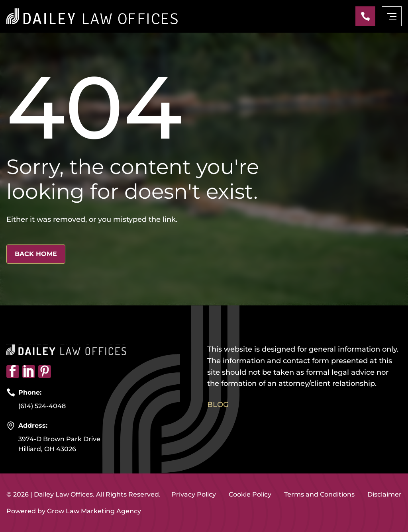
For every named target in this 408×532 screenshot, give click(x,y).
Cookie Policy (250, 494)
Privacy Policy (194, 494)
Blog (218, 405)
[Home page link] (92, 17)
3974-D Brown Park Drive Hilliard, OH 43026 (59, 444)
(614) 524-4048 (42, 406)
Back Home (36, 254)
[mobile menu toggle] (392, 16)
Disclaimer (384, 494)
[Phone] (365, 16)
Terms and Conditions (319, 494)
